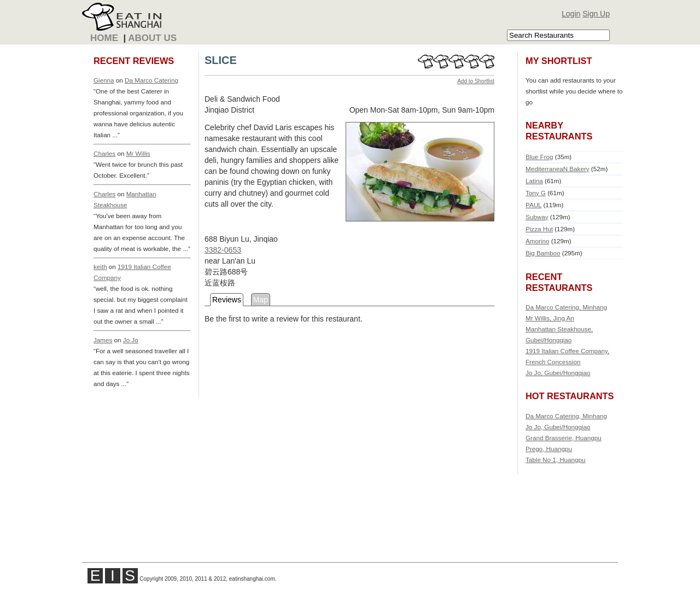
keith (100, 267)
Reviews (227, 300)
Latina (534, 181)
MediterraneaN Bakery (558, 169)
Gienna (104, 80)
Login (571, 14)
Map (261, 300)
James (103, 340)
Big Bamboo (543, 253)
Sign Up (596, 14)
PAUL (533, 205)
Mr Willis (138, 153)
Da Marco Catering (151, 80)
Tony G (536, 193)
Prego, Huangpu (549, 449)
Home (104, 38)
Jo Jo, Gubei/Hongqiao (558, 373)
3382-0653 (223, 250)
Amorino (537, 241)
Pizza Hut (539, 229)
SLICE (221, 60)
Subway (537, 217)
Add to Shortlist (476, 81)
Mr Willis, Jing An (550, 318)
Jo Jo (131, 340)
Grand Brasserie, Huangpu (564, 438)
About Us (152, 38)
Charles (104, 153)
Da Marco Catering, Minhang (566, 307)
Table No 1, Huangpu (556, 460)
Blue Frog (539, 157)
